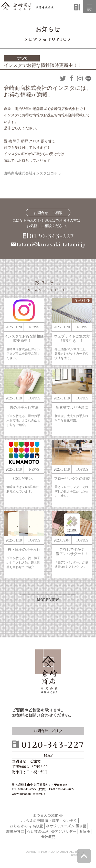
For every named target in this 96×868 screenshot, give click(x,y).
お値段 (84, 831)
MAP (48, 755)
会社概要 (48, 837)
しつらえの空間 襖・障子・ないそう (48, 821)
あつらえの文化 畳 (48, 815)
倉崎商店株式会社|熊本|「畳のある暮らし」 (27, 7)
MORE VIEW (48, 600)
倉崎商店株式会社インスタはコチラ (33, 173)
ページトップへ (84, 856)
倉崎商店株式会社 (48, 672)
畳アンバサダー (64, 831)
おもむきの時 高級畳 (26, 826)
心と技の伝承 (38, 831)
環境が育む (15, 831)
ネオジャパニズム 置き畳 (66, 826)
